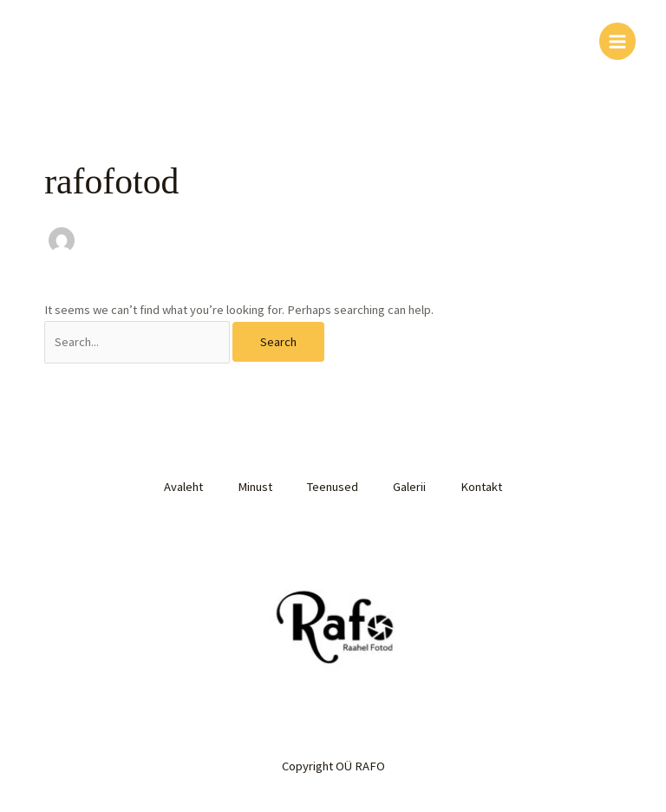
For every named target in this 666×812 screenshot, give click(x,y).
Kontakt (481, 487)
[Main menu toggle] (617, 41)
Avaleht (183, 487)
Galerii (409, 487)
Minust (255, 487)
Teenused (333, 487)
